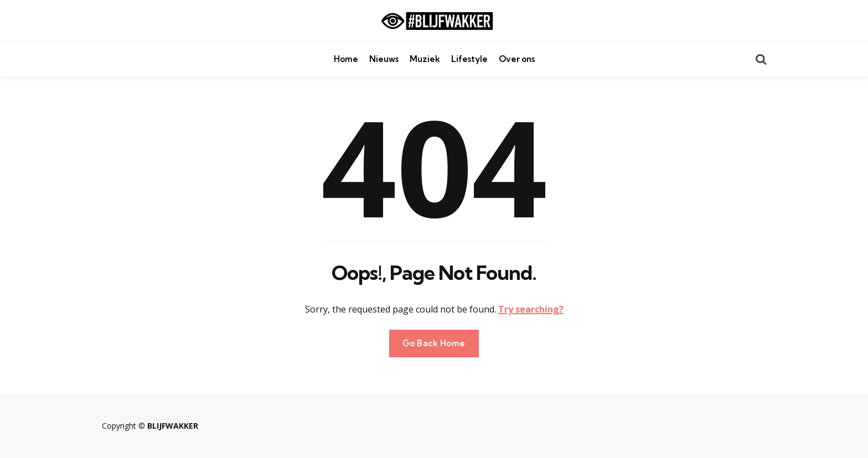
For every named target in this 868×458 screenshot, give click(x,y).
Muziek (425, 59)
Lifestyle (469, 59)
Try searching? (531, 309)
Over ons (517, 59)
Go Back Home (434, 343)
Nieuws (384, 59)
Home (346, 59)
